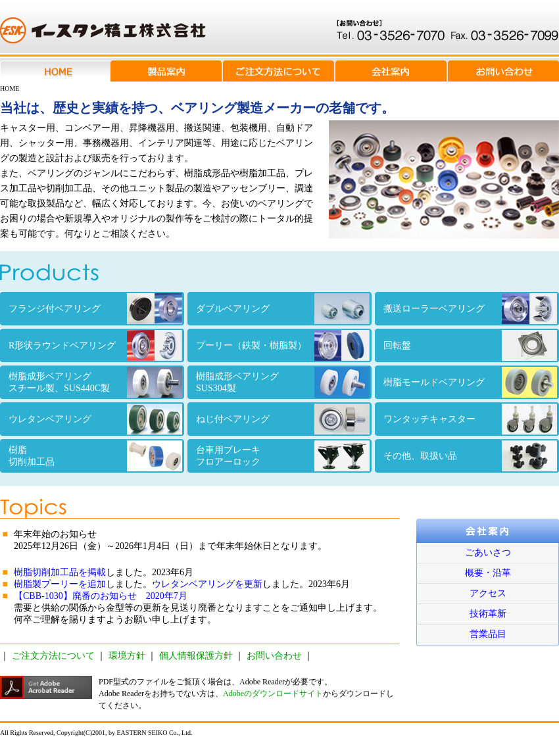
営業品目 (488, 634)
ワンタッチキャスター (470, 419)
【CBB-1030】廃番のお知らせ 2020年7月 (101, 596)
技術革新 (488, 614)
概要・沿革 (488, 573)
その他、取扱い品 (470, 456)
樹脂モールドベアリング (470, 382)
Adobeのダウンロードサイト (273, 694)
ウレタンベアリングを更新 (207, 584)
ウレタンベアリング (95, 419)
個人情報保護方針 (196, 656)
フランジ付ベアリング (95, 309)
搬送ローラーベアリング (470, 309)
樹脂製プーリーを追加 (60, 584)
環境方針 (127, 656)
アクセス (488, 593)
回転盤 (470, 345)
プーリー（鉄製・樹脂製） (283, 345)
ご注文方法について (53, 656)
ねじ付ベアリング (283, 419)
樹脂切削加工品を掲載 (60, 572)
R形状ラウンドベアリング (95, 345)
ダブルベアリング (283, 309)
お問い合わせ (274, 656)
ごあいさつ (488, 553)
